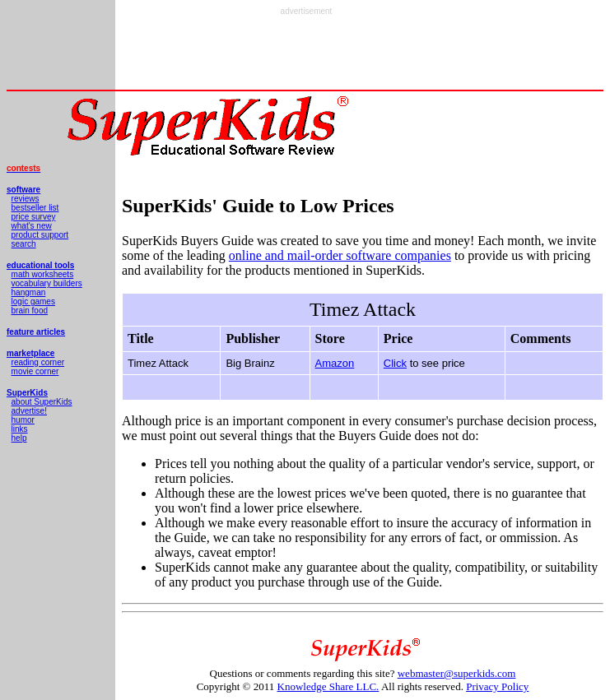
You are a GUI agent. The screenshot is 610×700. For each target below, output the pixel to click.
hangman (29, 292)
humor (23, 420)
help (19, 438)
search (24, 244)
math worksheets (43, 274)
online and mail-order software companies (340, 255)
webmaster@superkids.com (457, 673)
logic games (33, 301)
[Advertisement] (306, 53)
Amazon (335, 363)
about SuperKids (42, 402)
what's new (32, 226)
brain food (30, 311)
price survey (34, 217)
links (20, 429)
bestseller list (35, 208)
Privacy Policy (497, 686)
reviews (26, 199)
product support (40, 235)
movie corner (35, 371)
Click (395, 363)
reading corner (38, 362)
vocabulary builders (47, 283)
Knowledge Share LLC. (328, 686)
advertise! (29, 411)
